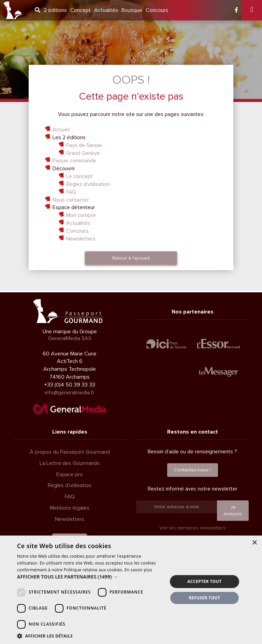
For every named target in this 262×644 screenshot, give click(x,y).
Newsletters (81, 239)
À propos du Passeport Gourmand (70, 452)
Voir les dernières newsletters (192, 528)
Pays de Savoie (84, 145)
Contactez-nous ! (193, 470)
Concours (157, 10)
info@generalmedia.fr (70, 393)
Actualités (106, 10)
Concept (81, 10)
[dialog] (131, 590)
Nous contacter (71, 200)
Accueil (61, 130)
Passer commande (74, 161)
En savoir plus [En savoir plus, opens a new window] (138, 570)
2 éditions (55, 10)
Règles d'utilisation (88, 184)
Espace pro (70, 474)
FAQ (71, 192)
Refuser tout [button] (204, 598)
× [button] (254, 543)
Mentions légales (70, 508)
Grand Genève (83, 153)
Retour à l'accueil (131, 258)
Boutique (132, 10)
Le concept (79, 176)
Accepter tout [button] (204, 581)
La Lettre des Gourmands (70, 463)
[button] (90, 577)
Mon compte (81, 215)
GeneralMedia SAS (70, 338)
